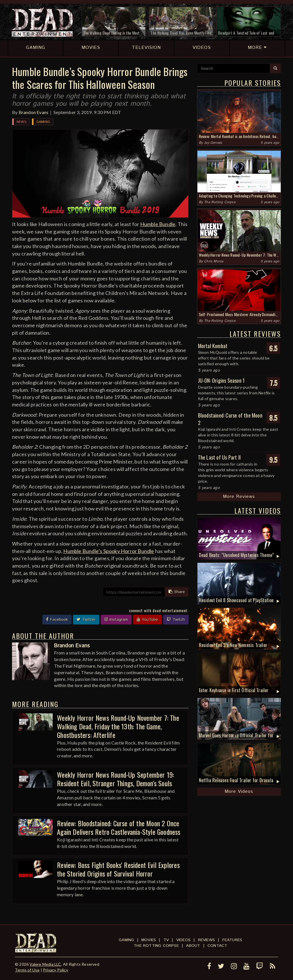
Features (232, 940)
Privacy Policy (56, 970)
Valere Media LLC (45, 964)
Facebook (57, 620)
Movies (149, 940)
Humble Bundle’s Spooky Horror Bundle (109, 551)
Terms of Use (27, 970)
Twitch (176, 620)
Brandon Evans (34, 112)
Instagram (116, 620)
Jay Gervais (213, 143)
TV (166, 940)
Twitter (86, 620)
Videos (183, 940)
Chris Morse (214, 261)
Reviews (206, 940)
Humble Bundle (158, 224)
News (21, 122)
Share (177, 592)
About (193, 946)
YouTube (147, 620)
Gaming (43, 122)
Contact (217, 946)
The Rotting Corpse (220, 202)
